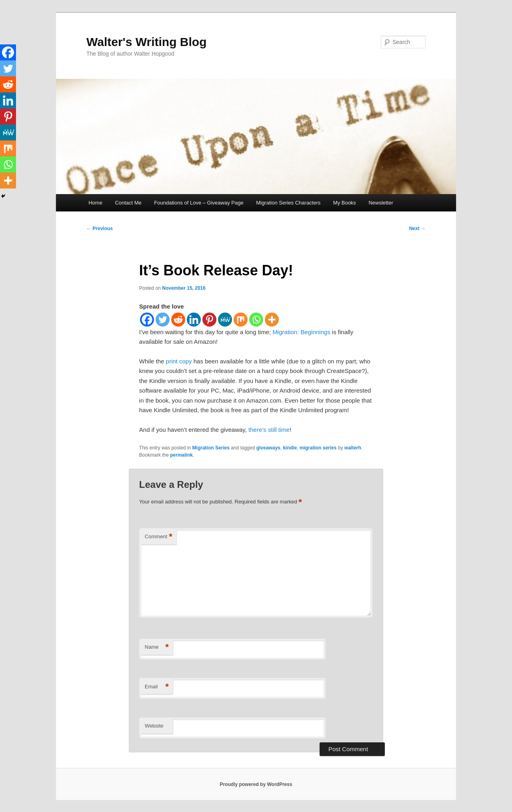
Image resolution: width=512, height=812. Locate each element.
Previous (100, 229)
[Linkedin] (194, 320)
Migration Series (211, 448)
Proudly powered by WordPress (256, 784)
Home (95, 203)
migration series (318, 448)
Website (154, 726)
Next (417, 229)
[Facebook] (147, 320)
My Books (345, 203)
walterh (353, 448)
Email (157, 687)
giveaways (268, 448)
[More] (272, 320)
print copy (179, 361)
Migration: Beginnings (301, 332)
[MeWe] (225, 320)
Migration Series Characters (288, 203)
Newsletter (381, 203)
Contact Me (128, 203)
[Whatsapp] (256, 320)
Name (157, 647)
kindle (290, 448)
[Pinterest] (209, 320)
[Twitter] (163, 320)
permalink (181, 455)
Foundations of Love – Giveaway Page (199, 203)
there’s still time (269, 430)
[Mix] (241, 320)
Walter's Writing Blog (146, 42)
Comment (159, 537)
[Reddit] (178, 320)
